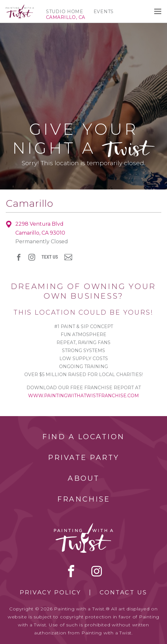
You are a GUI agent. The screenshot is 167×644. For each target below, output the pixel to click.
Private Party (84, 458)
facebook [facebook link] (19, 257)
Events (104, 12)
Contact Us (123, 592)
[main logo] (20, 7)
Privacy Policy (50, 592)
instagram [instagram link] (32, 257)
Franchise (84, 499)
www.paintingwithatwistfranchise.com (83, 396)
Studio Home (65, 12)
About (84, 478)
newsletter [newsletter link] (68, 257)
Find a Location (83, 437)
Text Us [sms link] (50, 257)
